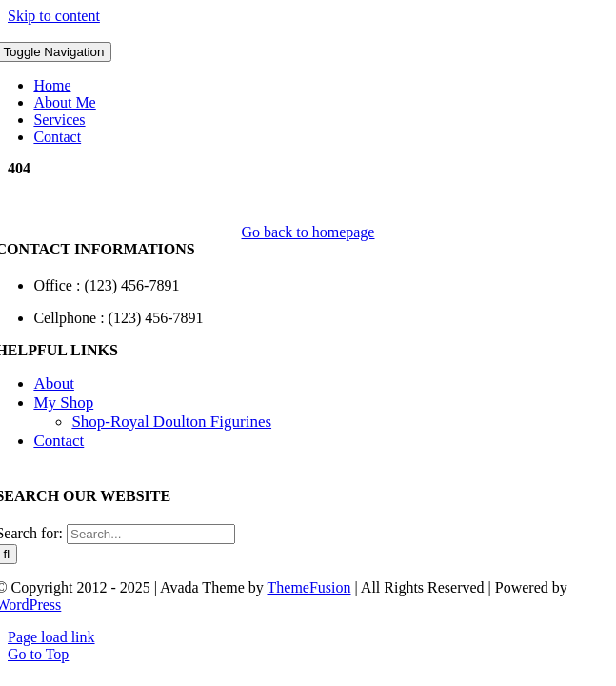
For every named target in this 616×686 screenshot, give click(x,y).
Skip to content (54, 16)
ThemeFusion (309, 587)
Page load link (51, 637)
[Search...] (151, 534)
